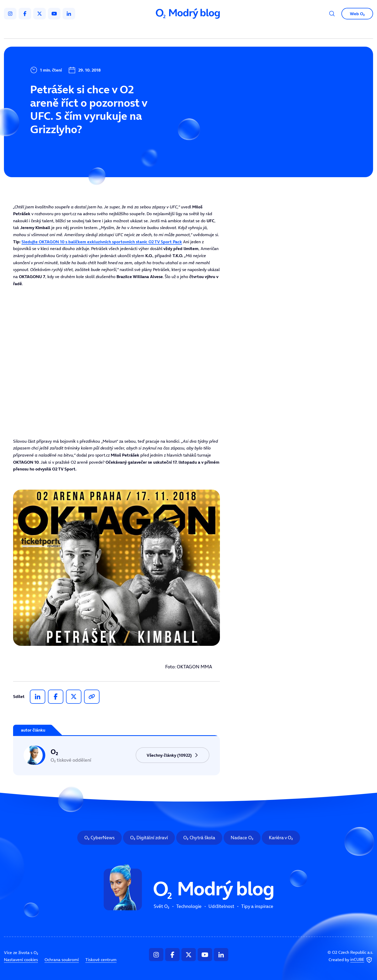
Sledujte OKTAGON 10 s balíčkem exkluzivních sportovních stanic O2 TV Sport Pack (102, 242)
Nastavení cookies (21, 960)
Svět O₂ (127, 30)
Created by (351, 960)
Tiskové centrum (101, 960)
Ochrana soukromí (62, 960)
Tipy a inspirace (242, 30)
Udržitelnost (200, 30)
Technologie (161, 30)
